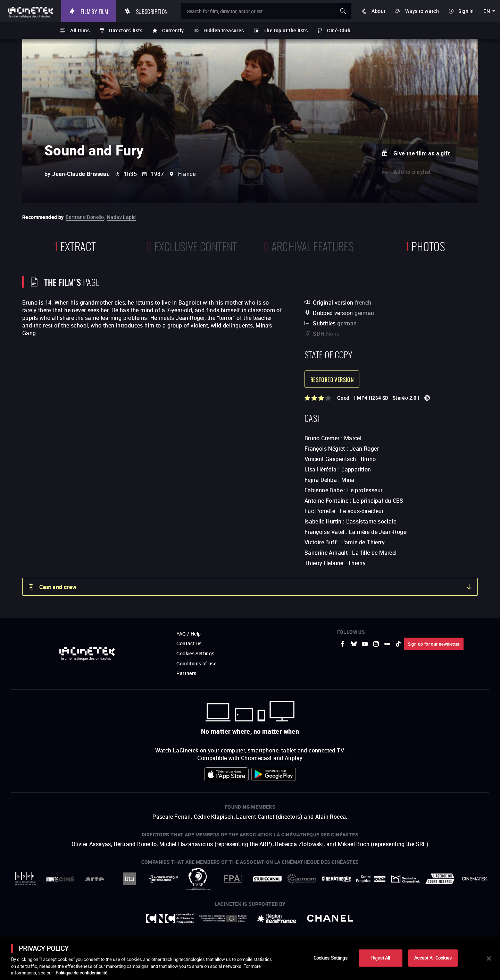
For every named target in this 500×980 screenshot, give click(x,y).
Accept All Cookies (433, 958)
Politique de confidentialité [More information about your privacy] (81, 973)
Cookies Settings (331, 958)
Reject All (381, 958)
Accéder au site (424, 927)
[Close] (489, 958)
